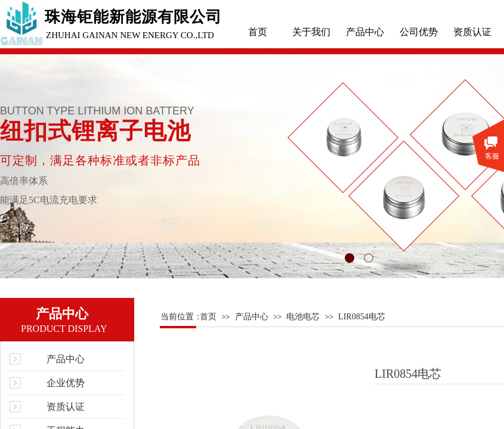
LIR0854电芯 (362, 317)
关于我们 (311, 32)
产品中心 (365, 32)
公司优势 (419, 32)
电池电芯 (303, 317)
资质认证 (472, 32)
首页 (258, 32)
